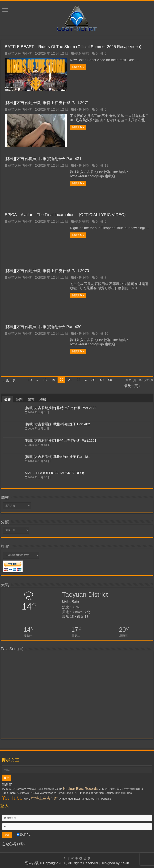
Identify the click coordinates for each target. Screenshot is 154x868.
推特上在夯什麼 (45, 798)
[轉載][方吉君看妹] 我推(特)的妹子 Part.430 (43, 327)
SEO (12, 789)
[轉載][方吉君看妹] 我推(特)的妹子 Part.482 (57, 424)
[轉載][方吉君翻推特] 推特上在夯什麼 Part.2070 (47, 271)
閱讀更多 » (78, 67)
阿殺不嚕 (82, 110)
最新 (7, 400)
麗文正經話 (123, 789)
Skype (69, 793)
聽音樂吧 (82, 54)
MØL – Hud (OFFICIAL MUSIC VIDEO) (54, 473)
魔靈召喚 (121, 793)
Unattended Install (70, 798)
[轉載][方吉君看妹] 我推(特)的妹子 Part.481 (57, 457)
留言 (31, 400)
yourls (59, 789)
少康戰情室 (23, 793)
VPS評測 (59, 793)
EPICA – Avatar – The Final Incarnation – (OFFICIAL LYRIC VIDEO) (65, 215)
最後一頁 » (132, 386)
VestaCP (32, 789)
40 (102, 380)
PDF (76, 793)
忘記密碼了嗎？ (14, 844)
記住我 (24, 834)
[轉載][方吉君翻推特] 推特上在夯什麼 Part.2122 (61, 408)
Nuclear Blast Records (80, 788)
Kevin (125, 863)
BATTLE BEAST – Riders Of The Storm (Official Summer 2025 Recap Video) (73, 47)
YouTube (12, 798)
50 (110, 380)
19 (53, 380)
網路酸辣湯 (97, 793)
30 (93, 380)
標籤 (43, 400)
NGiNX (35, 793)
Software (21, 789)
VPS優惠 (110, 789)
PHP (97, 798)
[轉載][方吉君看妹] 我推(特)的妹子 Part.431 (43, 159)
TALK (5, 789)
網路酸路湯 (137, 789)
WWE (27, 798)
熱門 (19, 400)
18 (45, 380)
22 (78, 380)
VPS (101, 789)
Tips (129, 793)
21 (70, 380)
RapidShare (9, 793)
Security (109, 793)
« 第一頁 (9, 380)
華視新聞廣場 (46, 789)
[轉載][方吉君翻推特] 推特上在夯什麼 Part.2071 (47, 103)
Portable (106, 798)
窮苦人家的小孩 (20, 54)
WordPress (47, 793)
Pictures (85, 793)
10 (30, 380)
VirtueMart (88, 798)
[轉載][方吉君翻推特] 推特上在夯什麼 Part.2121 (61, 440)
